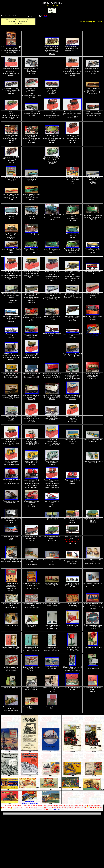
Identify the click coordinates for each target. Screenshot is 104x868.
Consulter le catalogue (93, 334)
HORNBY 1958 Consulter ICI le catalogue (29, 803)
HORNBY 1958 (93, 335)
